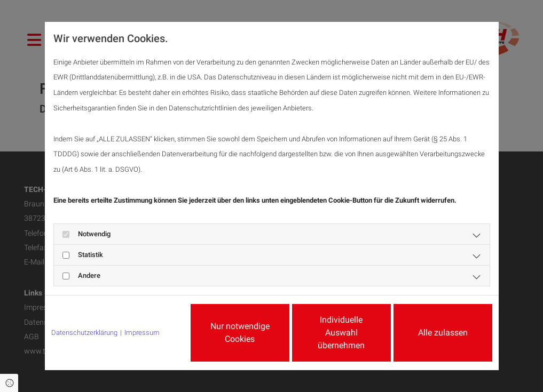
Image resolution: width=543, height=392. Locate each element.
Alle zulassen (443, 333)
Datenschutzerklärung (84, 333)
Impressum (142, 333)
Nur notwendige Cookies (240, 333)
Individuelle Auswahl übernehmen (341, 333)
